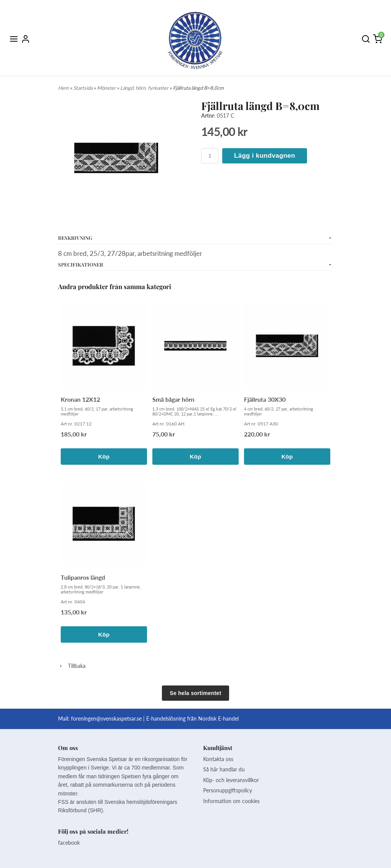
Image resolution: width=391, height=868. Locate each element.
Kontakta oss (218, 759)
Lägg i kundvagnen (265, 156)
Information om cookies (231, 801)
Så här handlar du (224, 769)
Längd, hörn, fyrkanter (145, 88)
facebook (69, 843)
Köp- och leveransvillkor (231, 780)
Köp (104, 457)
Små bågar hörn (173, 399)
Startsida (83, 88)
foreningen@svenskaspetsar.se (106, 718)
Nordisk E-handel (218, 718)
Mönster (107, 88)
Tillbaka (72, 666)
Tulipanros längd (83, 577)
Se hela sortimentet (196, 693)
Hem (63, 88)
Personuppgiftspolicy (228, 790)
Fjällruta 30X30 (265, 399)
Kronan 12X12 (80, 399)
